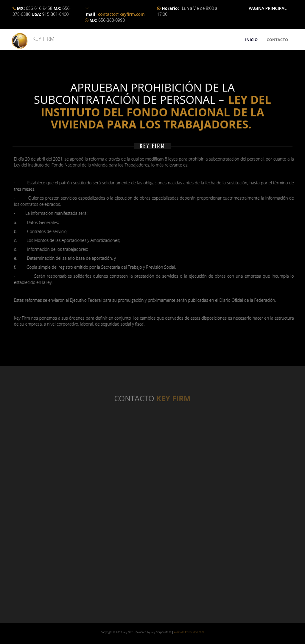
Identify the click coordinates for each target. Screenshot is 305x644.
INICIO (251, 40)
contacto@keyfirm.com (121, 14)
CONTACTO (277, 40)
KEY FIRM (41, 39)
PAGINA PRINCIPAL (267, 8)
